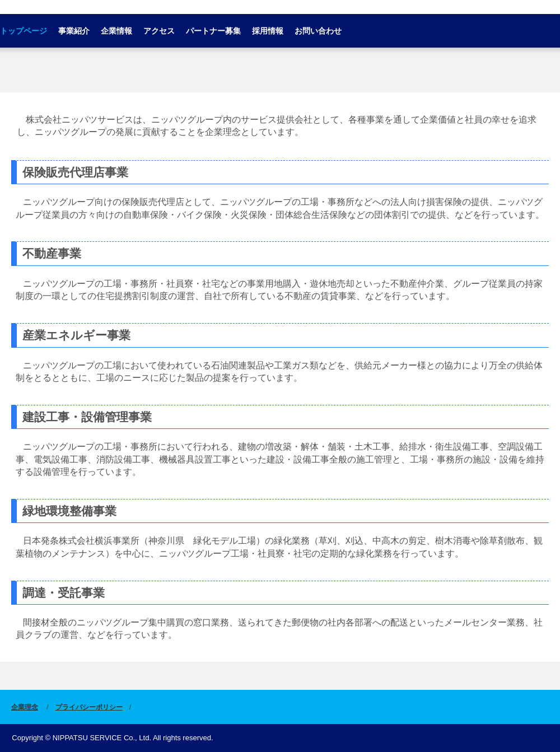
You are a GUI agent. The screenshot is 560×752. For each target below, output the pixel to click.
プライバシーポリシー (89, 707)
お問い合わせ (318, 31)
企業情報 (116, 31)
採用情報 (268, 31)
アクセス (159, 31)
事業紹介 (74, 31)
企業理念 (25, 707)
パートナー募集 (213, 31)
